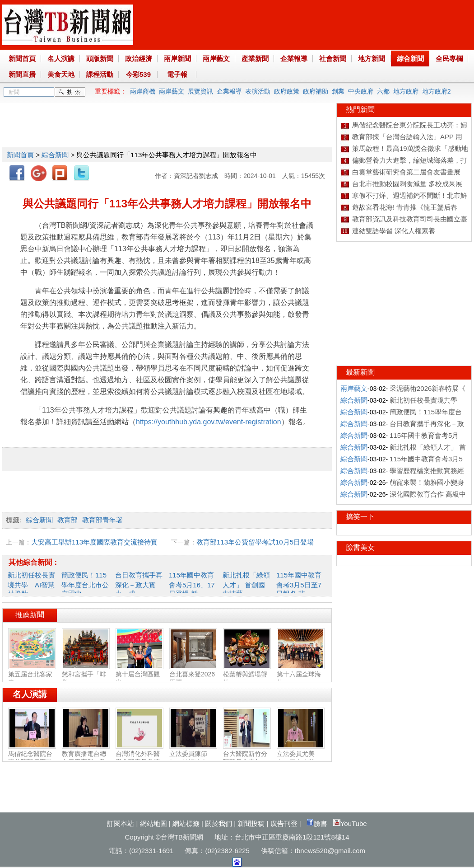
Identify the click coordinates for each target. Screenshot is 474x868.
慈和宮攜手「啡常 (86, 675)
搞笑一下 (360, 517)
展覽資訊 (200, 91)
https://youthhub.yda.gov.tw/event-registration (209, 422)
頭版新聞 (100, 59)
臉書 (317, 823)
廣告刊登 (284, 823)
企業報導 (294, 59)
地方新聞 (372, 59)
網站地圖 (153, 823)
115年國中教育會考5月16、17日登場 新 (192, 584)
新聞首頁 (22, 59)
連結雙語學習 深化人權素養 (394, 231)
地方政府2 (437, 91)
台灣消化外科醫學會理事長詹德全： (139, 758)
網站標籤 (186, 823)
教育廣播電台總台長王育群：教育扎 (86, 758)
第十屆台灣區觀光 (139, 675)
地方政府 (406, 91)
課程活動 (100, 74)
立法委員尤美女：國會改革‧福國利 (301, 758)
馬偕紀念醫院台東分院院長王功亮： (32, 758)
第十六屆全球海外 (301, 675)
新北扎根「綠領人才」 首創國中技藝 (246, 584)
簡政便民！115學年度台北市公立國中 (85, 584)
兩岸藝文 (216, 59)
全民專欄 (449, 59)
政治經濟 (139, 59)
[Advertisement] (167, 123)
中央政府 (361, 91)
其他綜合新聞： (34, 562)
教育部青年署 (102, 520)
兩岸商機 (143, 91)
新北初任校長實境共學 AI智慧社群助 (31, 584)
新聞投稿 (251, 823)
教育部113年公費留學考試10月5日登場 (255, 542)
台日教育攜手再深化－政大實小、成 (139, 584)
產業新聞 (255, 59)
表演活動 (258, 91)
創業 (338, 91)
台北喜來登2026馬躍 (193, 675)
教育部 (67, 520)
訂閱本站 (121, 823)
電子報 (177, 74)
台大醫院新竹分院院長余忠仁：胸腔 (247, 758)
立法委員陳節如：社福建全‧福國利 (193, 758)
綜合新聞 (410, 59)
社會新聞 (333, 59)
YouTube (350, 823)
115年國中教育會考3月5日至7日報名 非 (299, 584)
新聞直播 (22, 74)
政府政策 (287, 91)
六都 (383, 91)
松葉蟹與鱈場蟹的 (247, 675)
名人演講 (61, 59)
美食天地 (61, 74)
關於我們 (218, 823)
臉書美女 (360, 547)
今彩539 (138, 74)
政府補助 (316, 91)
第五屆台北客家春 (32, 675)
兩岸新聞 (177, 59)
